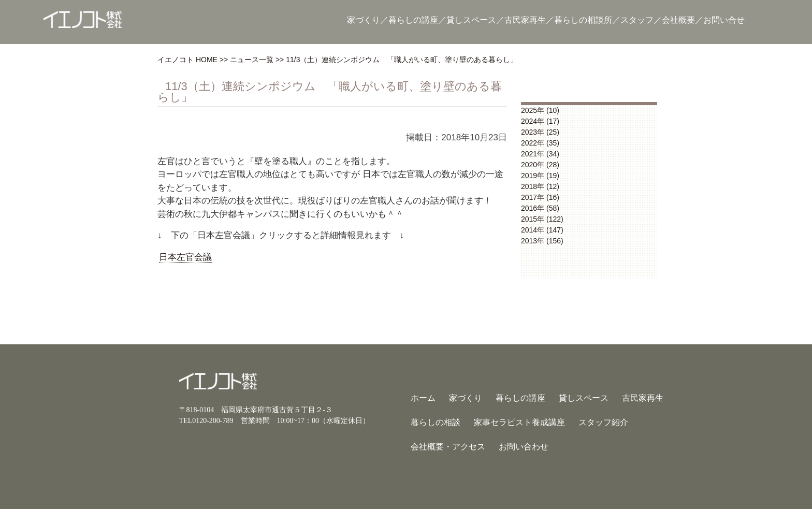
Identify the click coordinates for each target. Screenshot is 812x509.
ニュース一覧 (252, 60)
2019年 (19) (540, 176)
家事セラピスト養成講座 (519, 422)
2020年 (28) (540, 165)
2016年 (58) (540, 208)
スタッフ (637, 20)
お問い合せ (724, 20)
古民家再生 (525, 20)
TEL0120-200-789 (206, 421)
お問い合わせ (524, 447)
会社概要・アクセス (448, 447)
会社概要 (678, 20)
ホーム (423, 398)
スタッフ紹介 (603, 422)
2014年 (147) (542, 230)
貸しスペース (471, 20)
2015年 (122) (542, 219)
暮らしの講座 (413, 20)
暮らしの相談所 (583, 20)
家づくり (364, 20)
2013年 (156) (542, 241)
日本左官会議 (185, 257)
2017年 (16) (540, 197)
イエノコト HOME (187, 60)
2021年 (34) (540, 154)
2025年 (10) (540, 110)
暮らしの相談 (436, 422)
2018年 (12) (540, 186)
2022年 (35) (540, 143)
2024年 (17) (540, 121)
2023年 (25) (540, 132)
